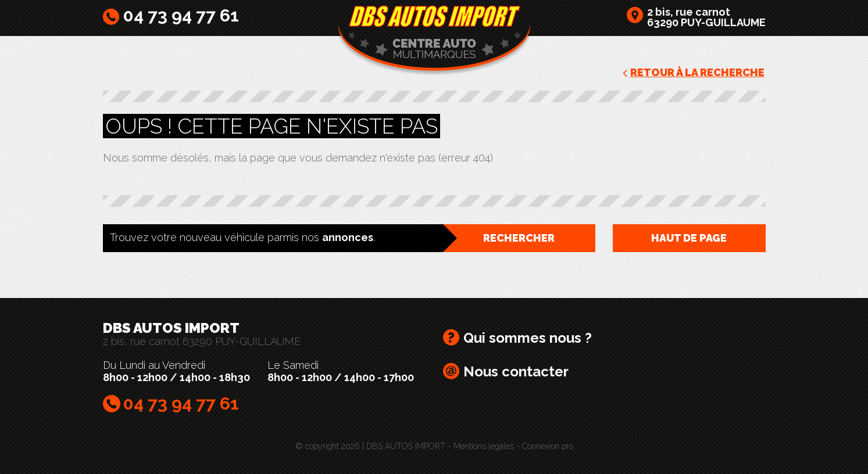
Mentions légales (484, 446)
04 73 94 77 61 (181, 16)
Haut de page (689, 238)
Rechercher (519, 238)
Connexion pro (548, 446)
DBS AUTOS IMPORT (434, 38)
